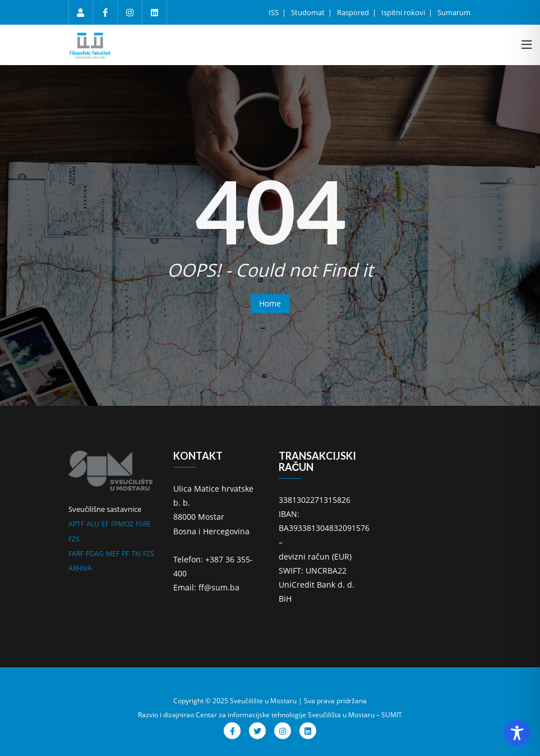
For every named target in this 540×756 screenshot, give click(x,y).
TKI (136, 554)
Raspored (354, 12)
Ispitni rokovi (404, 12)
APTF (76, 524)
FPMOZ (122, 524)
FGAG (95, 554)
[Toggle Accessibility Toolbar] (517, 733)
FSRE (143, 524)
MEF (113, 554)
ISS (274, 12)
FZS (74, 539)
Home (270, 303)
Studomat (309, 12)
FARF (76, 554)
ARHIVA (80, 568)
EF (105, 524)
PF (125, 554)
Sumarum (454, 12)
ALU (93, 524)
